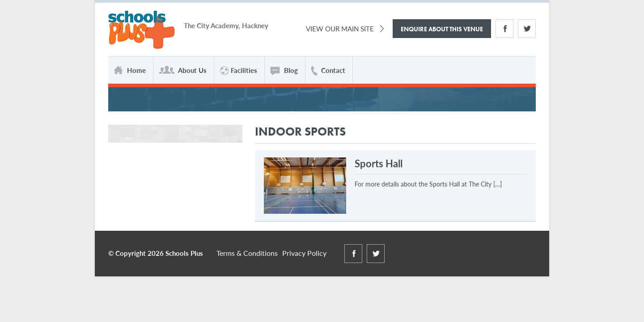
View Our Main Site (340, 28)
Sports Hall (379, 163)
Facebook (504, 29)
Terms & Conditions (247, 253)
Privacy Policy (304, 253)
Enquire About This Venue (442, 29)
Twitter (527, 29)
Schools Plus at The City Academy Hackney (142, 30)
